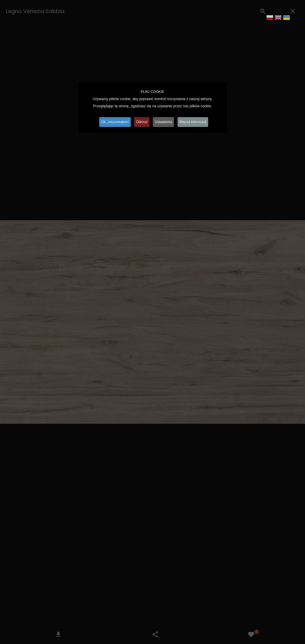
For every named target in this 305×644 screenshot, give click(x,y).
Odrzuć (141, 122)
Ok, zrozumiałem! (113, 122)
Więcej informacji (196, 122)
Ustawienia (165, 122)
